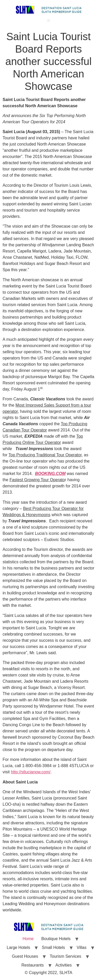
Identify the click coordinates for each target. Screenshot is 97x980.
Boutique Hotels (56, 939)
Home (28, 939)
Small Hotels (53, 947)
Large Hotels (18, 947)
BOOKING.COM (50, 474)
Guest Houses (25, 956)
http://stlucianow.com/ (31, 772)
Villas (81, 947)
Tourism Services (65, 956)
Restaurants (33, 965)
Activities (64, 965)
